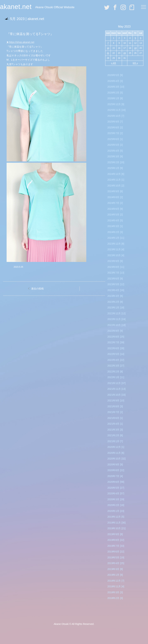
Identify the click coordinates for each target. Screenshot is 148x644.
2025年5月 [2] (115, 145)
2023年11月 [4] (116, 249)
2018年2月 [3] (115, 598)
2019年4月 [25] (116, 563)
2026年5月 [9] (115, 75)
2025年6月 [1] (115, 139)
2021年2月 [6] (115, 435)
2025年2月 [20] (116, 162)
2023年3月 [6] (115, 296)
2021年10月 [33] (116, 395)
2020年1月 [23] (116, 511)
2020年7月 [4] (115, 476)
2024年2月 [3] (115, 232)
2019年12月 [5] (116, 517)
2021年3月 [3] (115, 430)
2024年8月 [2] (115, 197)
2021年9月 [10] (116, 400)
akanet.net (16, 7)
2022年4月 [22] (116, 360)
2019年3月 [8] (115, 569)
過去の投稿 (37, 289)
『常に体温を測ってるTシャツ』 (30, 34)
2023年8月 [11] (116, 267)
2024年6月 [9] (115, 209)
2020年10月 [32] (116, 459)
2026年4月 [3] (115, 81)
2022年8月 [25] (116, 337)
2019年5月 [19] (116, 557)
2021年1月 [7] (115, 441)
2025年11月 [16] (116, 110)
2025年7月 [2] (115, 133)
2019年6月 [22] (116, 552)
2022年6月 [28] (116, 348)
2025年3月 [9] (115, 156)
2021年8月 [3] (115, 406)
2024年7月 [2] (115, 203)
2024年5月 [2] (115, 215)
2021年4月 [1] (115, 424)
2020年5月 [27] (116, 488)
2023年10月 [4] (116, 255)
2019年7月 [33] (116, 546)
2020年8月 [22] (116, 470)
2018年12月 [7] (116, 581)
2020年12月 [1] (116, 447)
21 (108, 53)
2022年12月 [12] (116, 313)
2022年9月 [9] (115, 331)
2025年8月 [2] (115, 127)
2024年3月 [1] (115, 226)
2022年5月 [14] (116, 354)
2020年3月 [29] (116, 499)
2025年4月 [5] (115, 151)
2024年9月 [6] (115, 191)
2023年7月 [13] (116, 273)
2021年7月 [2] (115, 412)
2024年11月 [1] (116, 180)
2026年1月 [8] (115, 98)
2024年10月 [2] (116, 186)
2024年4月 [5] (115, 220)
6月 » (135, 63)
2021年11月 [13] (116, 389)
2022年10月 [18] (116, 325)
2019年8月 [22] (116, 540)
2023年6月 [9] (115, 279)
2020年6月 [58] (116, 482)
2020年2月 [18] (116, 505)
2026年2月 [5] (115, 93)
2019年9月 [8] (115, 534)
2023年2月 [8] (115, 302)
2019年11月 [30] (116, 523)
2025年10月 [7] (116, 116)
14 (108, 48)
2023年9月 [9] (115, 261)
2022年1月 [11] (116, 377)
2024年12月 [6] (116, 174)
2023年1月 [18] (116, 308)
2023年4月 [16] (116, 290)
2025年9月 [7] (115, 122)
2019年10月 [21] (116, 528)
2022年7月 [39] (116, 342)
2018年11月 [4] (116, 586)
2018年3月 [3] (115, 592)
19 (135, 48)
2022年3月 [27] (116, 366)
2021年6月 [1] (115, 418)
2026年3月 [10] (116, 87)
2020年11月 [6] (116, 453)
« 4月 (114, 63)
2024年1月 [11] (116, 238)
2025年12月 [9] (116, 104)
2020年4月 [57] (116, 493)
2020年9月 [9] (115, 464)
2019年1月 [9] (115, 575)
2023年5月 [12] (116, 284)
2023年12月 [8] (116, 244)
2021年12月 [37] (116, 383)
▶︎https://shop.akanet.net (21, 42)
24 (125, 53)
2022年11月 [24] (116, 319)
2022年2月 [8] (115, 372)
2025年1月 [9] (115, 168)
